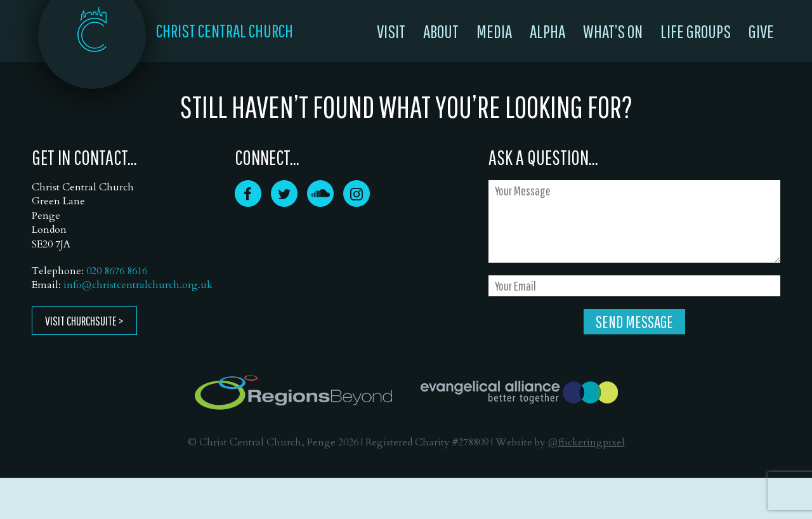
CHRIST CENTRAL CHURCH (225, 30)
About (441, 31)
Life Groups (696, 31)
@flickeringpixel (586, 442)
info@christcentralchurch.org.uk (138, 285)
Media (494, 31)
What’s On (613, 31)
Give (761, 31)
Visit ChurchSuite (81, 321)
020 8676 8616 (117, 271)
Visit (391, 31)
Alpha (547, 31)
